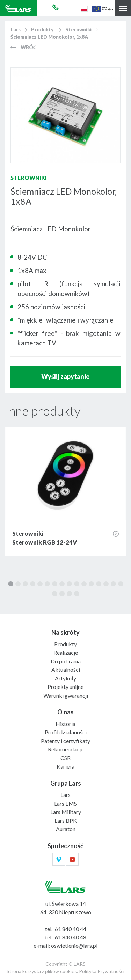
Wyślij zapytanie (65, 376)
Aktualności (66, 669)
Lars (16, 30)
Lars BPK (66, 820)
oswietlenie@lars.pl (74, 946)
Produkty (42, 30)
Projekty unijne (65, 687)
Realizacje (66, 652)
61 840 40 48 (71, 937)
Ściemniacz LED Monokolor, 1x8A (49, 37)
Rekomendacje (66, 749)
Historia (65, 724)
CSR (65, 758)
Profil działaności (66, 732)
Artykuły (65, 678)
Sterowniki (78, 30)
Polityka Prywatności (102, 971)
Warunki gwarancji (66, 695)
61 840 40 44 (71, 929)
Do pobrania (66, 661)
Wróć (23, 47)
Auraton (66, 829)
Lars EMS (65, 803)
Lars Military (66, 812)
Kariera (65, 766)
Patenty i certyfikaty (65, 741)
